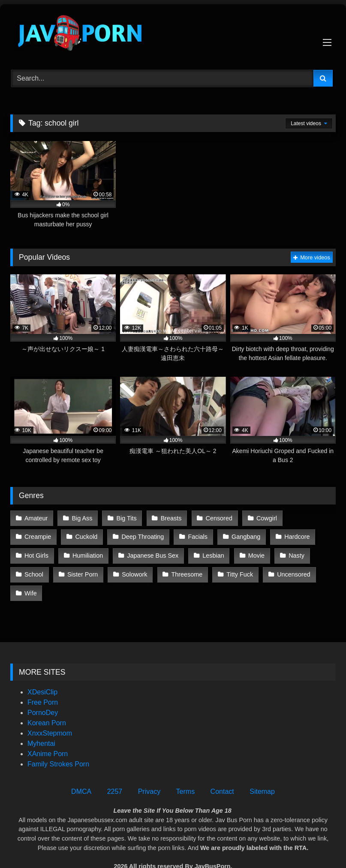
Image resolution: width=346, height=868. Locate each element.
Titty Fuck (196, 572)
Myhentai (41, 722)
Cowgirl (265, 518)
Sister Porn (40, 572)
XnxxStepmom (50, 712)
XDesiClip (42, 671)
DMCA (81, 770)
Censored (217, 518)
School (288, 554)
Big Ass (81, 518)
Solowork (91, 572)
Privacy (149, 770)
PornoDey (43, 691)
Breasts (170, 518)
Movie (207, 554)
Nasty (247, 554)
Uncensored (250, 572)
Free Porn (43, 681)
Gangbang (194, 536)
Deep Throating (92, 536)
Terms (186, 770)
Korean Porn (47, 701)
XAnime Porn (48, 732)
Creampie (312, 518)
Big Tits (126, 518)
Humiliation (40, 554)
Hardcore (245, 536)
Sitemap (262, 770)
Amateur (36, 518)
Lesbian (164, 554)
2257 (115, 770)
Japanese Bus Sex (104, 554)
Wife (296, 572)
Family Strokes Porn (58, 743)
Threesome (143, 572)
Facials (146, 536)
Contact (222, 770)
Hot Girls (293, 536)
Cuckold (36, 536)
